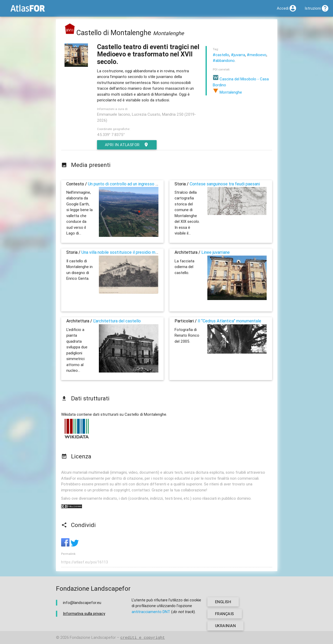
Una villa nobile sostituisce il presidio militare (124, 252)
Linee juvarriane (216, 252)
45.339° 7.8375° (111, 135)
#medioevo (257, 55)
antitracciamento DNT (151, 612)
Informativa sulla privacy (84, 613)
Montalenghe (227, 92)
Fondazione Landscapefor (93, 638)
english (223, 602)
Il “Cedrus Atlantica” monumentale (229, 321)
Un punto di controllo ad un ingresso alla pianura (132, 184)
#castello (221, 55)
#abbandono (224, 60)
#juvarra (238, 55)
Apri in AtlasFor (127, 145)
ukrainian (226, 626)
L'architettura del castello (117, 321)
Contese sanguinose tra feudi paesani (225, 184)
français (225, 614)
